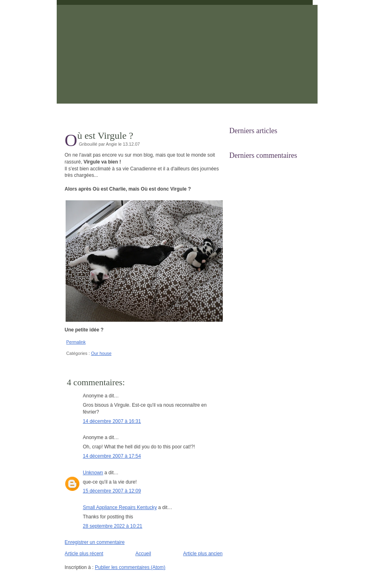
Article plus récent (84, 554)
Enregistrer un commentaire (95, 542)
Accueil (143, 554)
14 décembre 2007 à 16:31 (112, 421)
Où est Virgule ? (105, 136)
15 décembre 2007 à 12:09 (112, 491)
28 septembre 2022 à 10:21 (113, 526)
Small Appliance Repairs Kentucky (120, 507)
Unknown (93, 473)
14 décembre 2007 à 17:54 (112, 456)
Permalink (76, 342)
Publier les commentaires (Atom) (130, 567)
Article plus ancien (203, 554)
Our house (101, 353)
